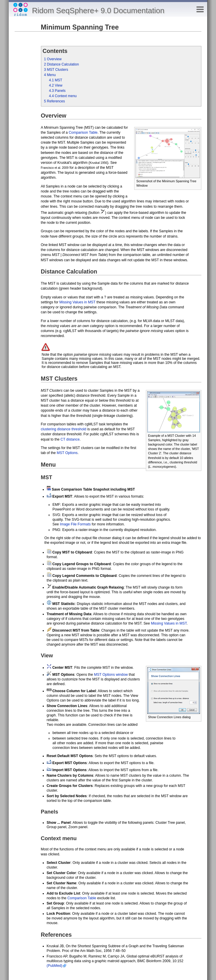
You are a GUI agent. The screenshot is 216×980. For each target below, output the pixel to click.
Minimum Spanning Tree (80, 27)
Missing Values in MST (77, 302)
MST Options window (111, 675)
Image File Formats (75, 524)
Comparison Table (83, 133)
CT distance (70, 439)
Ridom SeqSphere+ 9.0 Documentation (98, 11)
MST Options (67, 453)
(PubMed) (55, 966)
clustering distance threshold (64, 429)
